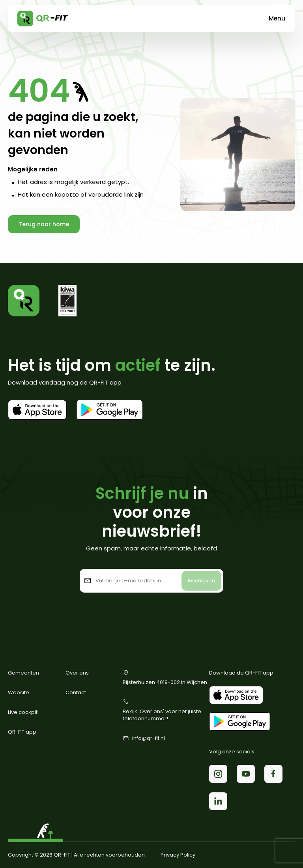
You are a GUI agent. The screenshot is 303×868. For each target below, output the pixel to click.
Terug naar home (44, 224)
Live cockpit (23, 712)
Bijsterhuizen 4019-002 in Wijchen (165, 678)
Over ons (77, 673)
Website (19, 692)
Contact (76, 692)
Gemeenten (23, 673)
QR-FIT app (22, 732)
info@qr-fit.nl (144, 738)
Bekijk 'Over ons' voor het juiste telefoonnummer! (162, 710)
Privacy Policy (178, 855)
